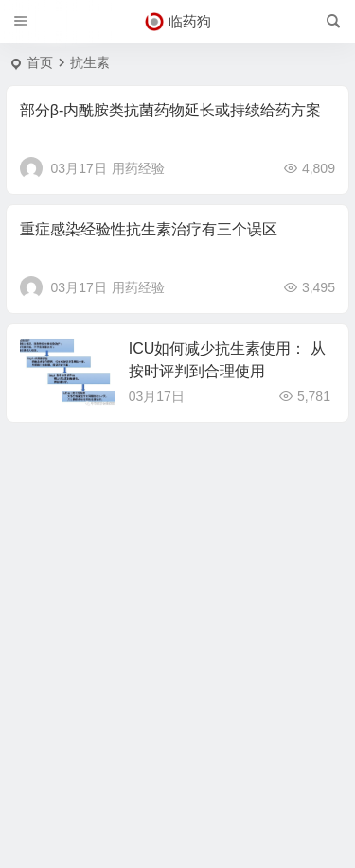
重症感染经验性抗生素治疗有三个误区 (149, 229)
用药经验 (138, 168)
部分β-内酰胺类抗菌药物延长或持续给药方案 (171, 110)
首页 (40, 62)
